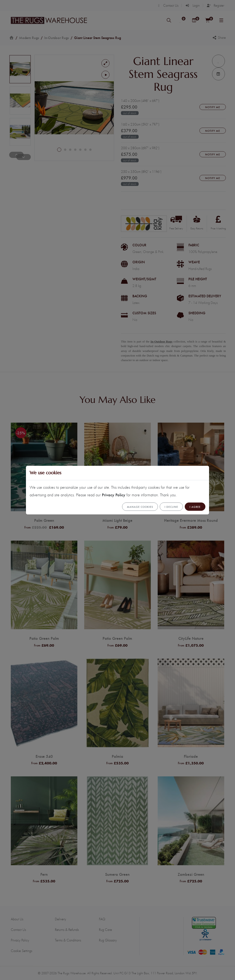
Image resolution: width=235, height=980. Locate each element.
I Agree (195, 507)
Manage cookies (140, 507)
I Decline (171, 507)
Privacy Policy (114, 495)
